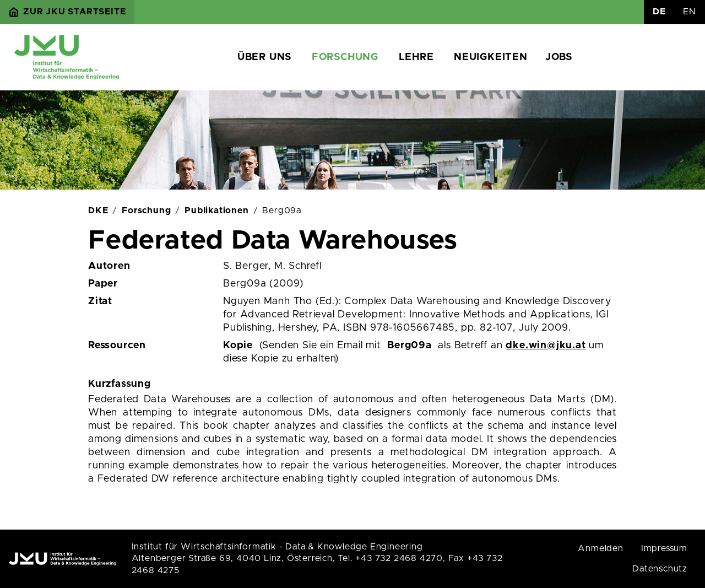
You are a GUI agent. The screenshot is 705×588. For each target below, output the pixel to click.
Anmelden (600, 548)
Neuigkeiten (491, 57)
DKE (98, 211)
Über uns (264, 57)
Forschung (345, 57)
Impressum (664, 548)
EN (690, 12)
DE (659, 12)
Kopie (238, 346)
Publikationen (216, 211)
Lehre (416, 57)
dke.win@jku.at (546, 346)
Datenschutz (660, 569)
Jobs (559, 57)
